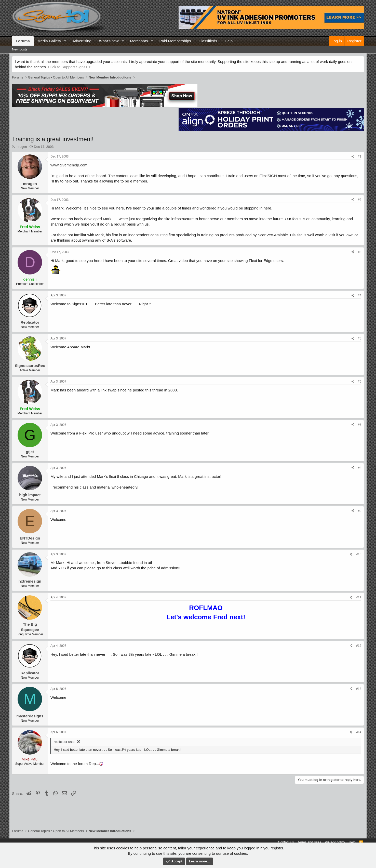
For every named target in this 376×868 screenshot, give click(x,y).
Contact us (286, 842)
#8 (360, 468)
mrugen (21, 147)
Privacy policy (335, 842)
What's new (109, 41)
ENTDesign (30, 538)
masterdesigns (30, 716)
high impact (30, 495)
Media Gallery (49, 41)
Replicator (30, 322)
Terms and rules (309, 842)
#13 (359, 689)
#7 (360, 425)
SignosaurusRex (30, 366)
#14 (359, 732)
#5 (360, 338)
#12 (359, 646)
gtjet (30, 452)
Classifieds (208, 41)
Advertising (82, 41)
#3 (360, 252)
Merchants (139, 41)
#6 (360, 382)
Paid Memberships (175, 41)
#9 (360, 511)
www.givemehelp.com (69, 165)
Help (229, 41)
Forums (23, 41)
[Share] (353, 157)
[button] (65, 41)
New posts (20, 49)
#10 (359, 554)
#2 (360, 200)
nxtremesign (30, 581)
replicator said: (65, 742)
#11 (359, 597)
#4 (360, 295)
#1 (360, 156)
